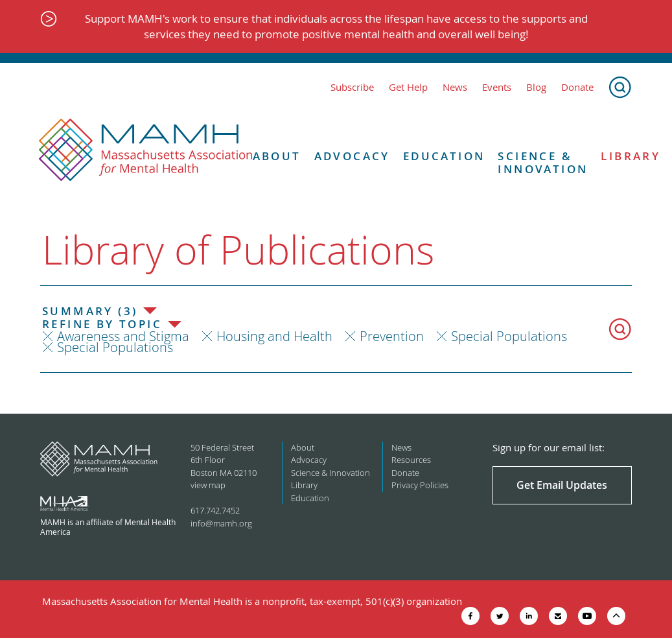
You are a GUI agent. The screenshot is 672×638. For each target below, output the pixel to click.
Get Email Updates (562, 485)
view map (208, 485)
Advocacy (352, 156)
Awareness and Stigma (123, 336)
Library (304, 485)
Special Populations (509, 336)
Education (444, 156)
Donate (577, 87)
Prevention (392, 336)
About (277, 156)
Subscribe (352, 87)
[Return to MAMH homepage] (146, 150)
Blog (536, 87)
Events (497, 87)
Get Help (408, 87)
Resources (411, 460)
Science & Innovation (543, 163)
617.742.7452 (215, 510)
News (455, 87)
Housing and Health (274, 336)
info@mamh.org (221, 523)
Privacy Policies (420, 485)
